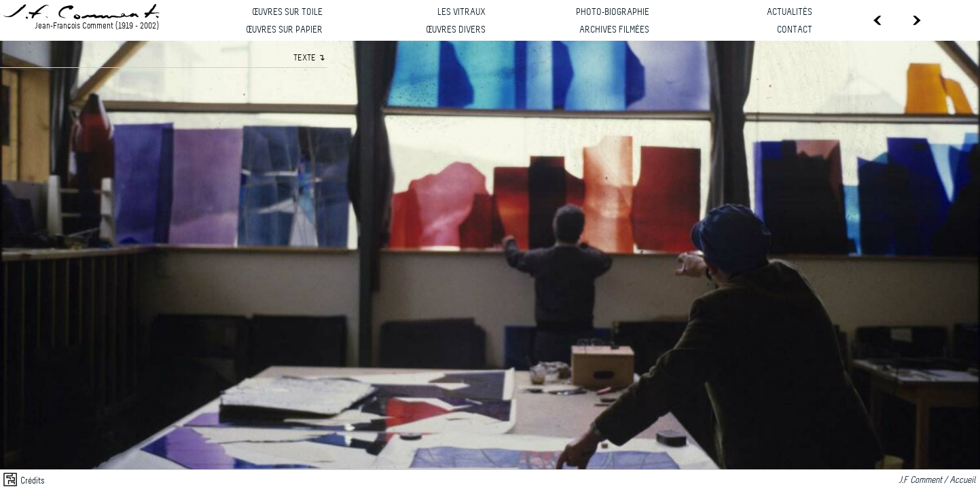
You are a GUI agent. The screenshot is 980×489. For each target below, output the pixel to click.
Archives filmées (614, 30)
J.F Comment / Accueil (939, 481)
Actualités (790, 13)
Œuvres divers (456, 30)
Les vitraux (461, 13)
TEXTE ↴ (309, 58)
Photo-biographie (613, 13)
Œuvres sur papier (284, 30)
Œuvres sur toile (287, 13)
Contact (795, 30)
